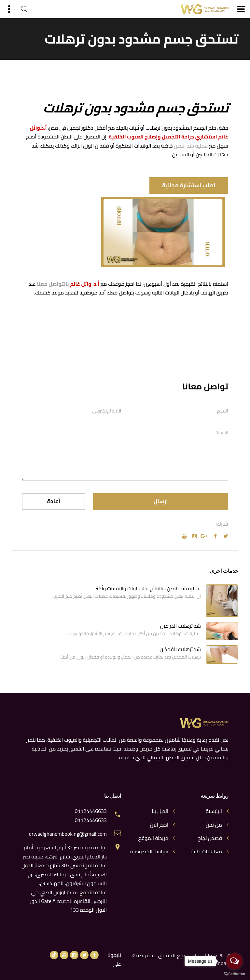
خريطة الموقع (153, 838)
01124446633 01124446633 (91, 816)
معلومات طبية (206, 851)
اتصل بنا (160, 811)
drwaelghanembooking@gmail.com (68, 834)
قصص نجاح (210, 838)
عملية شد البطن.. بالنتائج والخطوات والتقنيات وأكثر (148, 588)
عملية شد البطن (191, 146)
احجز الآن (159, 825)
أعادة (54, 501)
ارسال (161, 501)
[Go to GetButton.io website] (234, 973)
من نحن (214, 825)
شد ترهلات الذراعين (181, 626)
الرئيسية (214, 811)
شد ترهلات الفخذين (180, 649)
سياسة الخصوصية (149, 851)
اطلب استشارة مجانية (188, 185)
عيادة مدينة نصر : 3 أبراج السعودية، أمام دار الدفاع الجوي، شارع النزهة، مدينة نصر (65, 852)
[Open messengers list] (234, 961)
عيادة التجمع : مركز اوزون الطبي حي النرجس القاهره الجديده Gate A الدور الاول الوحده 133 (69, 901)
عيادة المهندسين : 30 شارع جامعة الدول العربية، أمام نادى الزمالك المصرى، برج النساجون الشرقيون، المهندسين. (64, 874)
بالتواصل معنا (53, 284)
